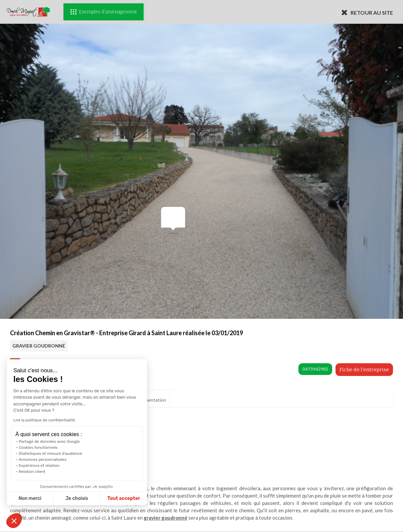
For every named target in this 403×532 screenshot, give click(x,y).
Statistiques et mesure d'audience (50, 453)
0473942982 (315, 369)
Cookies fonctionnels (38, 447)
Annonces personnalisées (43, 459)
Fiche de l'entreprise (364, 370)
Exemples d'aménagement (104, 12)
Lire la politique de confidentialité (44, 420)
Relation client (32, 472)
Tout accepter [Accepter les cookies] (124, 498)
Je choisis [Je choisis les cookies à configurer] (77, 498)
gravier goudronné (166, 518)
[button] (14, 521)
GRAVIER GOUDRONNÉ (39, 346)
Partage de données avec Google (49, 441)
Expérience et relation (39, 465)
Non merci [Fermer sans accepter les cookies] (30, 498)
